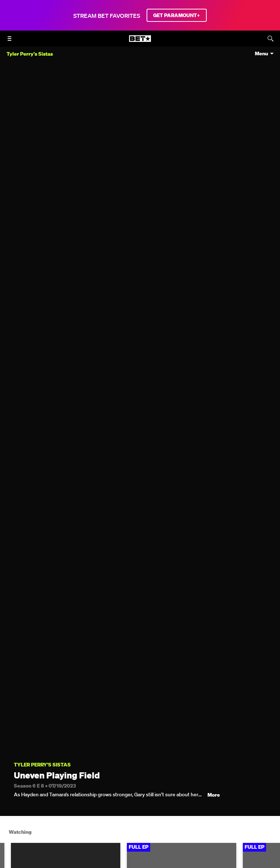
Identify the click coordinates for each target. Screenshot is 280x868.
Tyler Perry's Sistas (42, 765)
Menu (261, 54)
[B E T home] (140, 42)
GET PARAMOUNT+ (177, 15)
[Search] (271, 39)
